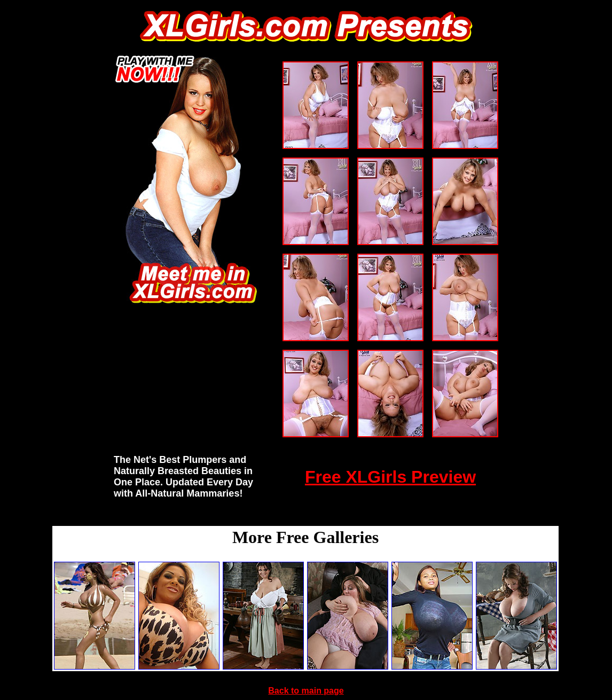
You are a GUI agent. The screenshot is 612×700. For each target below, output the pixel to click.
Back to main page (306, 691)
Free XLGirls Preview (390, 477)
